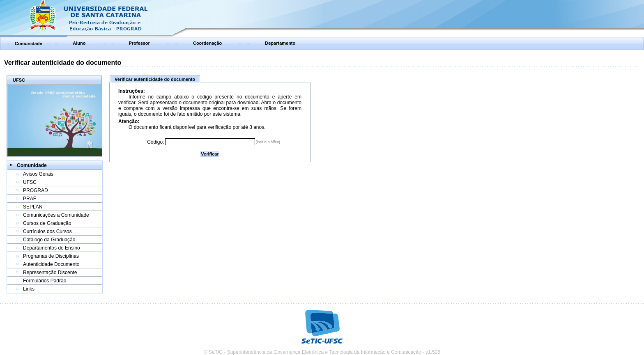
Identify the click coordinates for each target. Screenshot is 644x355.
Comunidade (29, 44)
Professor (139, 43)
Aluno (79, 43)
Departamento (280, 43)
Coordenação (207, 43)
